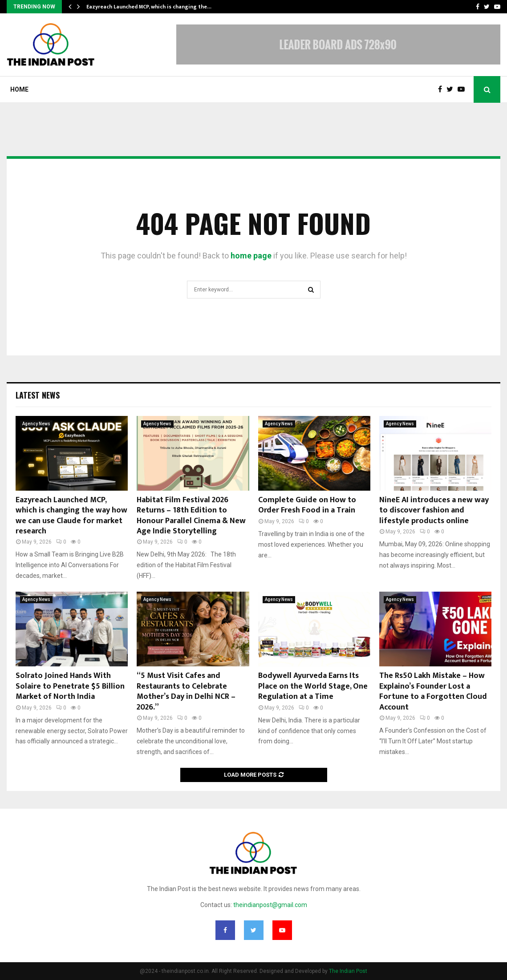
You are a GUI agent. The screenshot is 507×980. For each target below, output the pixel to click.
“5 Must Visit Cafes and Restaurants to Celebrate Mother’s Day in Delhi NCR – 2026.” (186, 691)
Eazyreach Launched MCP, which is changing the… (149, 7)
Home (19, 89)
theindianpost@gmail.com (270, 905)
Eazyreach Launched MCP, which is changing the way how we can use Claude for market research (71, 516)
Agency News (36, 424)
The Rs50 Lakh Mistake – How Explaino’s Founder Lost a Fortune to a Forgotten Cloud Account (433, 691)
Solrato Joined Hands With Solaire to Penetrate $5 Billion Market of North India (70, 686)
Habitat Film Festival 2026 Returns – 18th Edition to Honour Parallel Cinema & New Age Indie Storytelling (191, 516)
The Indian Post (348, 971)
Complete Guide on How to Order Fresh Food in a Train (307, 505)
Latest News (38, 395)
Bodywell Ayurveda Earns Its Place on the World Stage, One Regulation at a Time (313, 686)
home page (251, 256)
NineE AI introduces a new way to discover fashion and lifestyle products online (434, 510)
